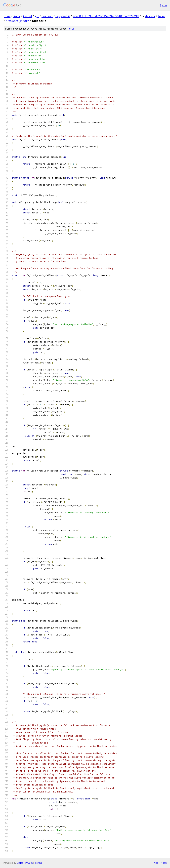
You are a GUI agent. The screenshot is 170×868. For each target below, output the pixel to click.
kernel (27, 16)
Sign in (163, 5)
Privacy (29, 863)
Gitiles (20, 863)
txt (156, 863)
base (161, 16)
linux (7, 16)
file (72, 29)
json (164, 863)
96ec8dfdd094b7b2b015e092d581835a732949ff (106, 16)
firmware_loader (17, 21)
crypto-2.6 (63, 16)
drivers (150, 16)
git (37, 16)
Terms (38, 863)
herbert (47, 16)
